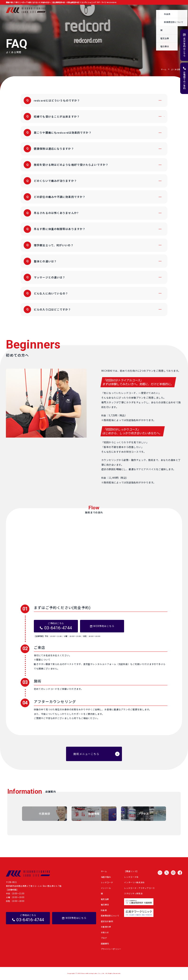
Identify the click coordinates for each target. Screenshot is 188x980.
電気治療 (105, 899)
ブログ (150, 10)
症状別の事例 (111, 10)
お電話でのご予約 (184, 80)
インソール (106, 888)
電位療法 (105, 905)
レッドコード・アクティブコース (139, 888)
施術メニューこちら (86, 754)
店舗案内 (178, 10)
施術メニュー (78, 10)
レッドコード (107, 882)
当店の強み (62, 10)
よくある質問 (164, 10)
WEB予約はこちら (184, 47)
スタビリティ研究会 (133, 893)
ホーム (50, 10)
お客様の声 (126, 10)
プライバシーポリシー (111, 949)
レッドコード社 (131, 877)
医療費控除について (110, 916)
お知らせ (139, 10)
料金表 (104, 910)
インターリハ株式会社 (134, 882)
